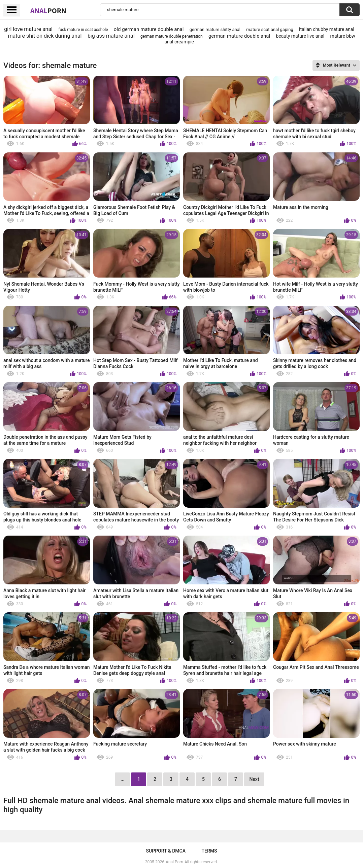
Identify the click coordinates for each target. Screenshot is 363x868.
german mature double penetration (172, 36)
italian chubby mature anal (327, 29)
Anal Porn (174, 862)
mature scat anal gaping (270, 29)
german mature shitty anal (215, 29)
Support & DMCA (166, 851)
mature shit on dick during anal (45, 36)
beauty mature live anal (300, 36)
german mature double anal (239, 36)
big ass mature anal (111, 36)
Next (254, 779)
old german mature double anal (149, 29)
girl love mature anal (28, 29)
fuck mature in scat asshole (83, 30)
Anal (48, 10)
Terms (209, 851)
